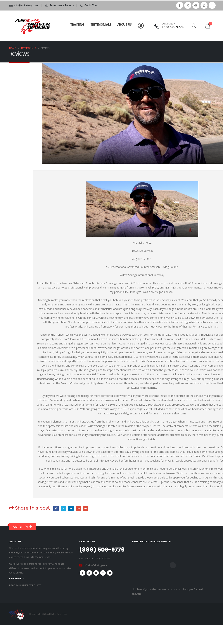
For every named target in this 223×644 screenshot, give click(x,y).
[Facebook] (180, 5)
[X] (188, 5)
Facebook (56, 508)
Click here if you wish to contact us (151, 589)
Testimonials (101, 24)
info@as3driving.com (95, 565)
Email (86, 508)
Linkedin (110, 573)
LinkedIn (71, 508)
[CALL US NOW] (169, 26)
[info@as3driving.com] (24, 5)
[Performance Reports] (59, 5)
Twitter (63, 508)
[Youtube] (196, 5)
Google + (78, 508)
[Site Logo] (32, 26)
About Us (125, 24)
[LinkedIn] (212, 5)
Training (77, 24)
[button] (194, 26)
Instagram (103, 573)
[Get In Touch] (89, 5)
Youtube (96, 573)
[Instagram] (204, 5)
